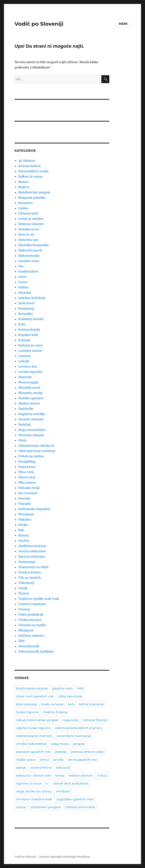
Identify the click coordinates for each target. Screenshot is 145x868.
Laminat (25, 356)
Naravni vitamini (31, 419)
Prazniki (25, 504)
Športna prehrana (32, 556)
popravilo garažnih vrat (33, 752)
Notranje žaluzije (31, 435)
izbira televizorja (70, 696)
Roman (24, 535)
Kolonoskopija (29, 329)
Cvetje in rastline (31, 219)
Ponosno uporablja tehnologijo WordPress (65, 857)
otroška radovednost (32, 744)
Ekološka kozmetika (34, 245)
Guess (23, 282)
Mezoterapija (28, 382)
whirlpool (63, 791)
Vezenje (24, 609)
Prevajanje (26, 514)
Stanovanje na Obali (33, 567)
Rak (21, 530)
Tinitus (24, 593)
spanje (21, 768)
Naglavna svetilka (32, 414)
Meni (123, 24)
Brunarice (26, 203)
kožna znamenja (91, 704)
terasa (60, 776)
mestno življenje (55, 712)
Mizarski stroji (29, 388)
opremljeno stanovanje (74, 736)
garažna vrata (62, 688)
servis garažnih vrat (82, 760)
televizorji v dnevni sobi (34, 776)
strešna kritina (41, 768)
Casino (23, 208)
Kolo (22, 324)
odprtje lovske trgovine (33, 728)
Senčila (24, 541)
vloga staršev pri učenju (34, 791)
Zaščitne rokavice (31, 636)
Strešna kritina (30, 572)
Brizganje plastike (32, 198)
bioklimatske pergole (32, 688)
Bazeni (23, 182)
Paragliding (27, 461)
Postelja (24, 498)
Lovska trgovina (30, 372)
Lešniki (24, 361)
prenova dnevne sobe (87, 752)
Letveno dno (28, 366)
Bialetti (24, 187)
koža (71, 704)
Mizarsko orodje (30, 393)
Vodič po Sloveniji (39, 24)
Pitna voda (26, 472)
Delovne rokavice (31, 224)
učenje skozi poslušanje (71, 783)
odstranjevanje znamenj (34, 736)
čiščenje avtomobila (80, 807)
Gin (21, 266)
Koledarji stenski (31, 319)
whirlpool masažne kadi (34, 799)
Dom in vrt (26, 234)
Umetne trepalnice (32, 604)
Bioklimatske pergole (34, 192)
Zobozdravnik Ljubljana (36, 651)
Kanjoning (26, 308)
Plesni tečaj (27, 477)
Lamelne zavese (30, 351)
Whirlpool (26, 630)
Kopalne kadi (28, 335)
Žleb (22, 641)
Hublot (24, 287)
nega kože (70, 720)
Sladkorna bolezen (32, 546)
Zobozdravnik (29, 646)
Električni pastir (30, 250)
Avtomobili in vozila (33, 171)
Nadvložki (26, 409)
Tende (23, 588)
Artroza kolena (29, 166)
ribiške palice (26, 760)
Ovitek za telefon (31, 456)
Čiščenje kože (28, 213)
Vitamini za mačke (32, 625)
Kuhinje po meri (30, 345)
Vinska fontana (30, 620)
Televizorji (26, 583)
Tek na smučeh (30, 578)
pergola (79, 744)
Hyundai (25, 293)
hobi (80, 688)
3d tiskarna (27, 161)
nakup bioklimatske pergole (37, 720)
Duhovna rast (28, 240)
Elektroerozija (29, 256)
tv (47, 783)
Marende (25, 377)
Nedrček (25, 424)
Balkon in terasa (30, 176)
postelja (61, 752)
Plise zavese (27, 483)
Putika (23, 525)
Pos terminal (28, 493)
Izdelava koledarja (32, 298)
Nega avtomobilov (32, 430)
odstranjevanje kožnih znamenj (79, 728)
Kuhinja (24, 340)
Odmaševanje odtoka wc (36, 446)
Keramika (26, 314)
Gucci (22, 277)
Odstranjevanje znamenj (37, 451)
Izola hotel (26, 303)
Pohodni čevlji (29, 488)
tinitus (102, 776)
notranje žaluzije (95, 720)
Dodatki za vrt (29, 229)
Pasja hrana (27, 467)
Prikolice (25, 519)
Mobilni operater (31, 398)
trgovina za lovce (29, 783)
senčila (58, 760)
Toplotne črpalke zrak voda (39, 599)
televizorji (63, 768)
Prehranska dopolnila (34, 509)
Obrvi (22, 440)
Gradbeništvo (28, 271)
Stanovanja (27, 562)
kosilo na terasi (52, 704)
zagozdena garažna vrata (75, 799)
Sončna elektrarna (32, 551)
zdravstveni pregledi (46, 807)
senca (44, 760)
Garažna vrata (29, 261)
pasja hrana (60, 744)
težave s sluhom (81, 776)
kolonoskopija (27, 704)
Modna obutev (29, 403)
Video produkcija (31, 614)
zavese (21, 807)
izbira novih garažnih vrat (35, 696)
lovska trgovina (27, 712)
